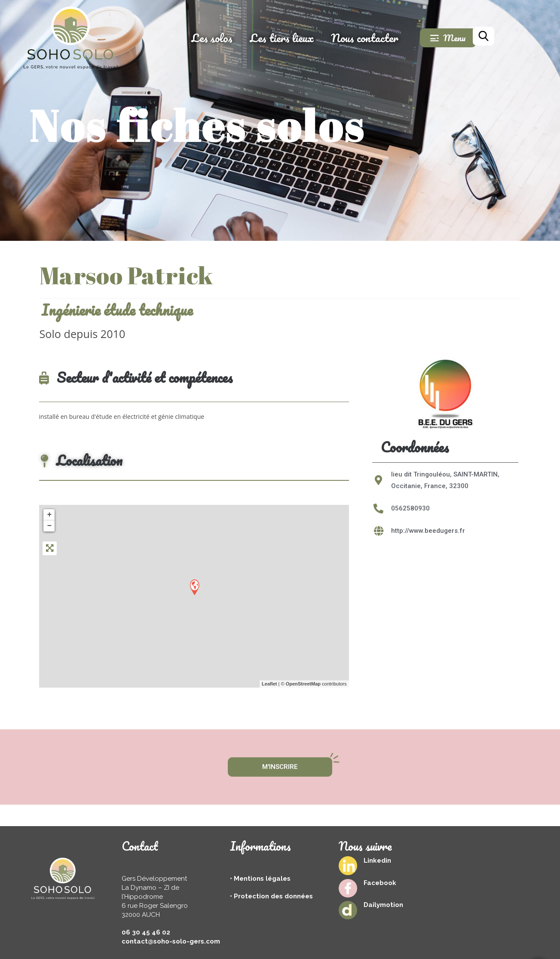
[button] (386, 393)
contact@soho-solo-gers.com (171, 941)
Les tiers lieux (305, 38)
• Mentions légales (260, 879)
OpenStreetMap (303, 684)
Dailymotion (383, 905)
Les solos (236, 38)
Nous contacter (388, 38)
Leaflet (269, 684)
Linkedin (377, 861)
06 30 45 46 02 (146, 932)
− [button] (50, 526)
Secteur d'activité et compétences (136, 377)
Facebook (380, 883)
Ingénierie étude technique (117, 310)
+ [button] (50, 515)
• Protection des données (271, 896)
